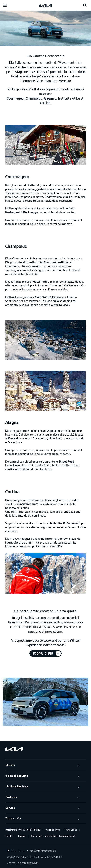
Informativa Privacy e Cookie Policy (23, 830)
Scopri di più (43, 653)
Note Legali (71, 830)
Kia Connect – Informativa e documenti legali (53, 836)
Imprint (22, 836)
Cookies (9, 836)
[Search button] (85, 5)
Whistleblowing (53, 830)
